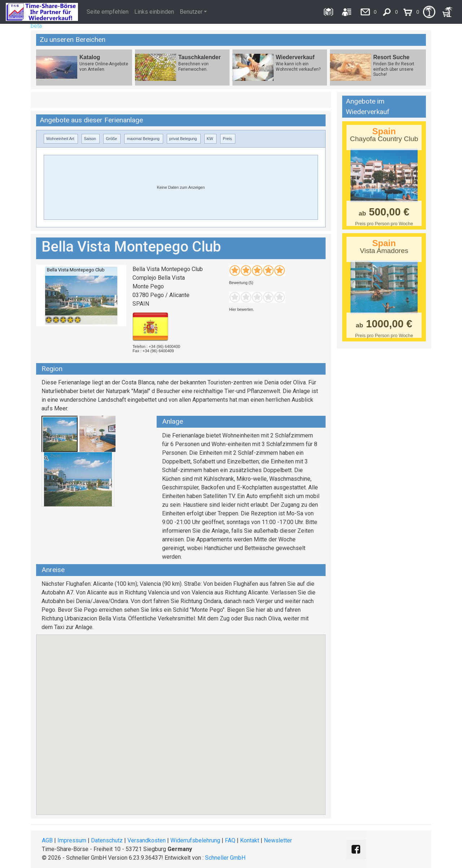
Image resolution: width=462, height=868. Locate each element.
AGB (47, 840)
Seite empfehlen (108, 12)
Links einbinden (154, 12)
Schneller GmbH (225, 858)
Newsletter (278, 840)
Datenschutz (107, 840)
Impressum (72, 840)
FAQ (230, 840)
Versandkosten (147, 840)
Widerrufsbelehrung (195, 840)
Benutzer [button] (191, 12)
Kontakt (250, 840)
